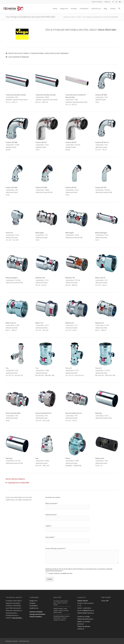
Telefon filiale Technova (86, 613)
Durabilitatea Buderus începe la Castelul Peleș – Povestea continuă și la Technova (61, 618)
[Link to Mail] (120, 2)
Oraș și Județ (50, 537)
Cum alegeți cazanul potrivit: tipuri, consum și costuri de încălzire (61, 603)
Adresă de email (51, 515)
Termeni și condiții (83, 617)
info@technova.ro (88, 610)
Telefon (49, 526)
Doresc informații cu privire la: (56, 548)
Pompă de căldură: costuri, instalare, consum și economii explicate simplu (61, 610)
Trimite (50, 579)
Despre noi (33, 601)
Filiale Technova (97, 2)
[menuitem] (97, 2)
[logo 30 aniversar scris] (13, 9)
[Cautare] (119, 9)
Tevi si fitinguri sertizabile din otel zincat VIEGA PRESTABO (30, 17)
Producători (34, 606)
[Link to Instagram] (116, 2)
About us (107, 2)
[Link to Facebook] (113, 2)
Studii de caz (34, 608)
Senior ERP (105, 601)
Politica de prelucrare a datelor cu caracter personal (85, 621)
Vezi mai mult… (17, 618)
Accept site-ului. (61, 573)
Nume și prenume (52, 503)
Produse (33, 603)
